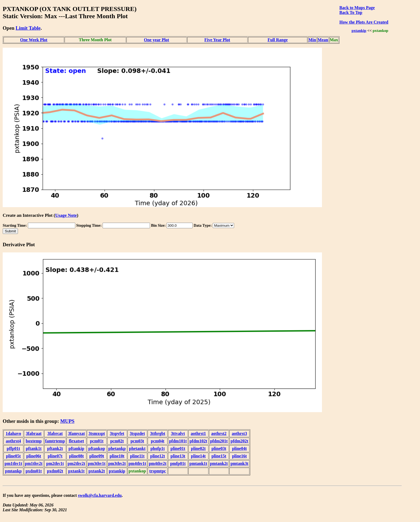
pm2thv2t (76, 463)
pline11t (137, 456)
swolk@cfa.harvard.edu (100, 495)
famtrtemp (55, 441)
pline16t (239, 456)
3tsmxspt (97, 433)
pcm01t (97, 441)
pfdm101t (178, 441)
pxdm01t (33, 471)
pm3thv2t (117, 463)
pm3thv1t (97, 463)
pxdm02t (55, 471)
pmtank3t (239, 463)
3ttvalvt (178, 433)
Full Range (278, 40)
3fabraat (34, 433)
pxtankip (359, 31)
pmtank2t (219, 463)
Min (312, 40)
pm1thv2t (34, 463)
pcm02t (117, 441)
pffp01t (13, 448)
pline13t (178, 456)
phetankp (117, 448)
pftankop (97, 448)
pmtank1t (198, 463)
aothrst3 (239, 433)
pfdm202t (239, 441)
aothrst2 (219, 433)
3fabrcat (55, 433)
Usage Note (66, 215)
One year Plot (156, 40)
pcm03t (137, 441)
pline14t (198, 456)
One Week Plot (34, 40)
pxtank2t (97, 471)
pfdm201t (219, 441)
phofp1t (158, 448)
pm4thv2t (157, 463)
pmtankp (13, 471)
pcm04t (158, 441)
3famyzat (76, 433)
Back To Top (351, 12)
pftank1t (34, 448)
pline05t (13, 456)
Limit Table (28, 28)
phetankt (137, 448)
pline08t (76, 456)
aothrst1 (198, 433)
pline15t (219, 456)
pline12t (158, 456)
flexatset (76, 441)
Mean (323, 40)
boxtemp (34, 441)
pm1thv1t (13, 463)
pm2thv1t (55, 463)
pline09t (97, 456)
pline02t (198, 448)
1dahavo (13, 433)
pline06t (34, 456)
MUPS (67, 421)
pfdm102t (198, 441)
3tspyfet (117, 433)
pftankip (76, 448)
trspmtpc (157, 471)
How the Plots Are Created (364, 22)
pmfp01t (178, 463)
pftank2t (55, 448)
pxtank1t (76, 471)
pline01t (178, 448)
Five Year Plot (217, 40)
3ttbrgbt (158, 433)
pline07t (55, 456)
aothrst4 (13, 441)
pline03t (219, 448)
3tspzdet (137, 433)
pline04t (239, 448)
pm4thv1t (137, 463)
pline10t (117, 456)
